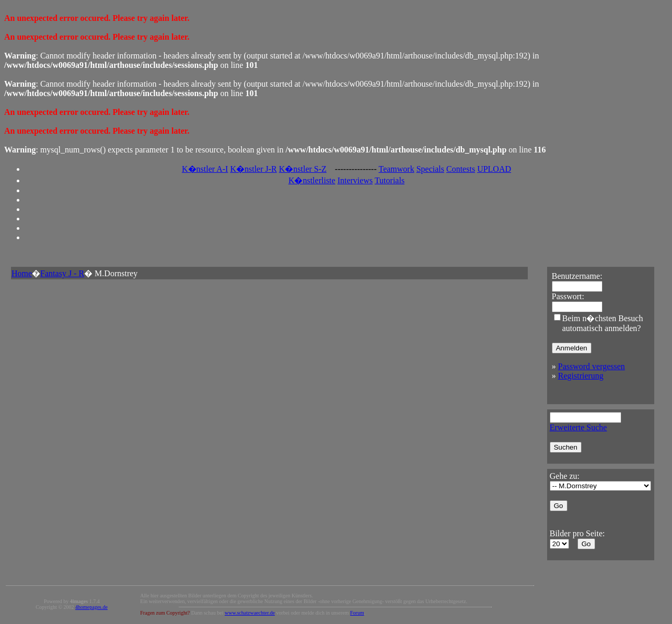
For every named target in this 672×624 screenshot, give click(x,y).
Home (22, 273)
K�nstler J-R (253, 169)
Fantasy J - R (62, 273)
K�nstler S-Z (303, 169)
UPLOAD (494, 169)
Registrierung (581, 376)
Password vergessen (592, 366)
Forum (357, 613)
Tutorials (390, 180)
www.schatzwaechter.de (250, 613)
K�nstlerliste (312, 180)
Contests (461, 169)
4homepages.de (91, 607)
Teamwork (396, 169)
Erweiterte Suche (578, 427)
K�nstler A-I (205, 169)
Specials (430, 169)
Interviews (355, 180)
